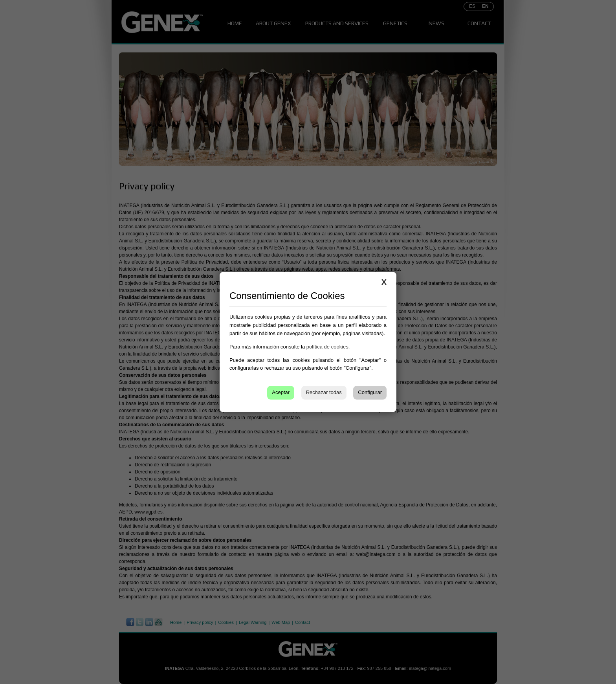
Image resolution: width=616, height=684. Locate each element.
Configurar (370, 392)
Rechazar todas (324, 392)
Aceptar (281, 392)
